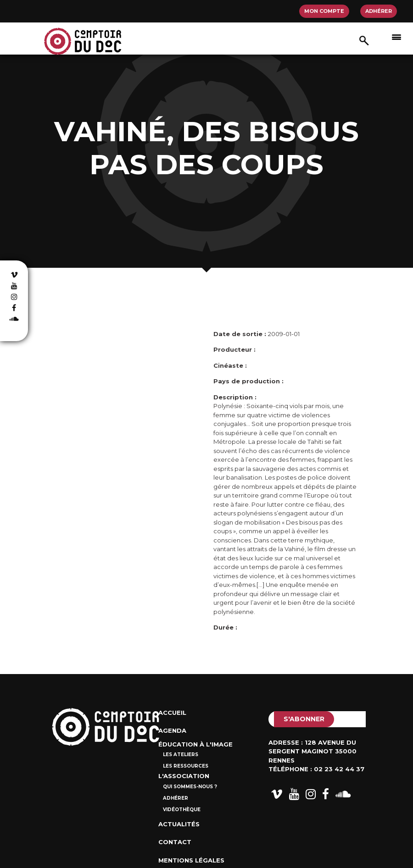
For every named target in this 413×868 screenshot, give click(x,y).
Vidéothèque (182, 810)
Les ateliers (181, 755)
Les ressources (186, 766)
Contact (175, 842)
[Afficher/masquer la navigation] (396, 37)
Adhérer (379, 11)
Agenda (172, 730)
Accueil (172, 713)
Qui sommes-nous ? (190, 787)
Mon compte (324, 11)
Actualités (179, 824)
